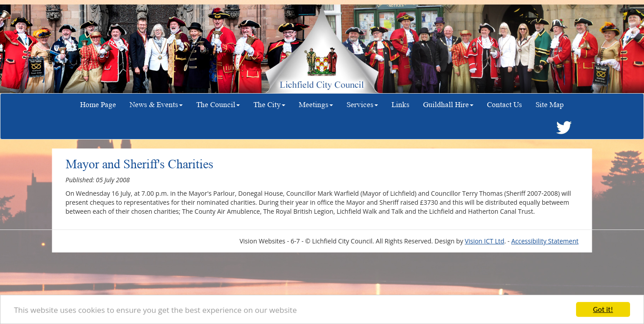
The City (269, 105)
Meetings (316, 105)
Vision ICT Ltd (485, 241)
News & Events (156, 105)
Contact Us (504, 105)
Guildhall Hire (448, 105)
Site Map (550, 105)
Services (362, 105)
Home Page (98, 105)
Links (401, 105)
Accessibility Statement (545, 241)
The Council (218, 105)
